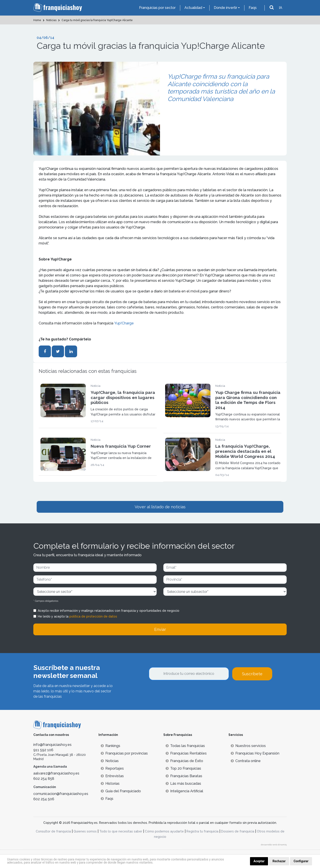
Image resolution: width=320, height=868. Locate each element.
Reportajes (112, 768)
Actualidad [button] (193, 8)
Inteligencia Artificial (184, 791)
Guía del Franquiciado (121, 791)
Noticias (110, 761)
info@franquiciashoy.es (52, 745)
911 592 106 (43, 750)
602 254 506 (44, 799)
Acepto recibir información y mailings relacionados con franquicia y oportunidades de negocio (109, 611)
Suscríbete (252, 674)
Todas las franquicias (185, 746)
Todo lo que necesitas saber (121, 831)
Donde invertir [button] (225, 8)
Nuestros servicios (248, 746)
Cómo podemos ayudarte (164, 831)
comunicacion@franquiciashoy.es (61, 794)
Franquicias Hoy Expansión (255, 753)
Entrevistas (112, 776)
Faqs (253, 8)
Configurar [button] (301, 861)
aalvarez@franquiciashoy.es (56, 773)
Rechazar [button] (279, 861)
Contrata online (246, 761)
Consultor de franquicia (53, 831)
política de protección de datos (93, 616)
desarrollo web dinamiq (274, 845)
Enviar (160, 629)
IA (281, 8)
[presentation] (183, 692)
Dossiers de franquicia (238, 831)
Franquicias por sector (157, 8)
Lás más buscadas (183, 784)
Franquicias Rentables (186, 753)
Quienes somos (85, 831)
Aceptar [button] (259, 861)
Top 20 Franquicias (183, 768)
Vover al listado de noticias (160, 507)
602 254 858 (44, 779)
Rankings (110, 746)
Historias (110, 784)
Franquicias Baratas (184, 776)
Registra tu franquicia (202, 831)
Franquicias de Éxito (184, 761)
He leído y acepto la (77, 616)
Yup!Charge (124, 323)
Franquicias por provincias (124, 753)
